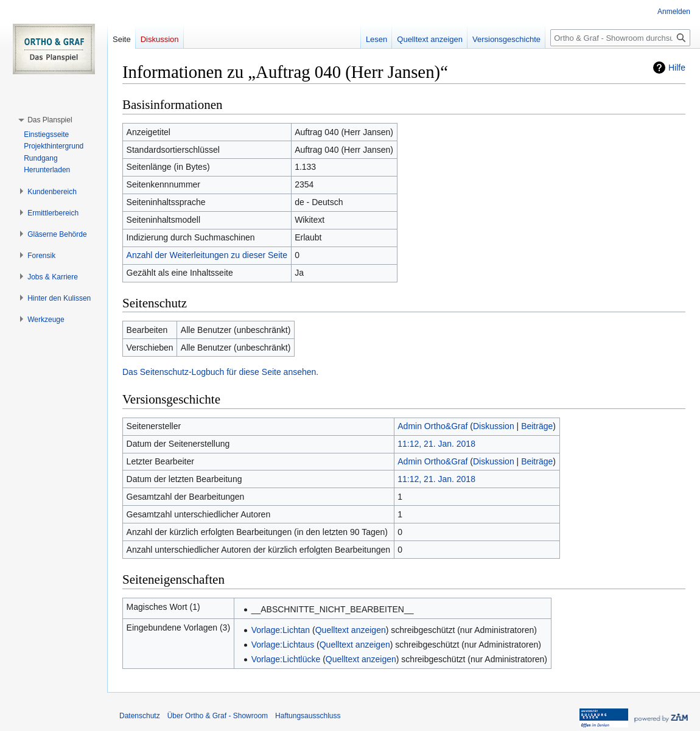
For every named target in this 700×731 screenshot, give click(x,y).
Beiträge (537, 426)
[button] (50, 120)
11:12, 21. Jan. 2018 (436, 444)
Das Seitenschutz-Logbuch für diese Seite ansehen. (220, 372)
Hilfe (677, 68)
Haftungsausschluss (308, 716)
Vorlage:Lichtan (281, 630)
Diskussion (494, 426)
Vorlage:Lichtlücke (286, 659)
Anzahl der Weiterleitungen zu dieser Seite (207, 255)
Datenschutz (140, 716)
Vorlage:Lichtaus (283, 645)
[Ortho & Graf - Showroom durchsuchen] (620, 38)
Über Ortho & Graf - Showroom (218, 716)
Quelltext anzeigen (351, 630)
